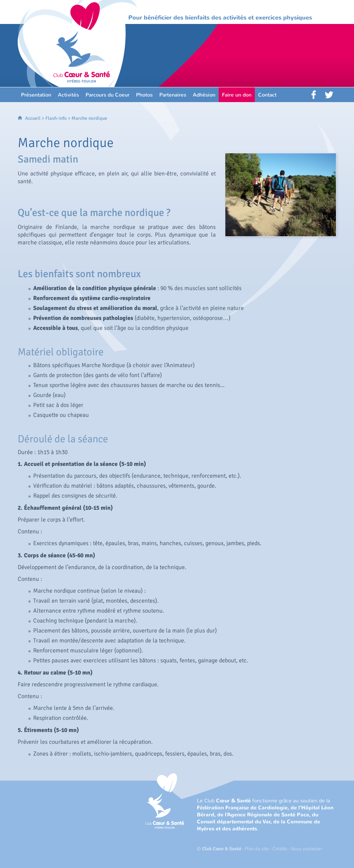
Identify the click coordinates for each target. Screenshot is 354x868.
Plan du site (257, 849)
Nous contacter (307, 849)
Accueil (33, 118)
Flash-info (56, 118)
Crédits (280, 849)
